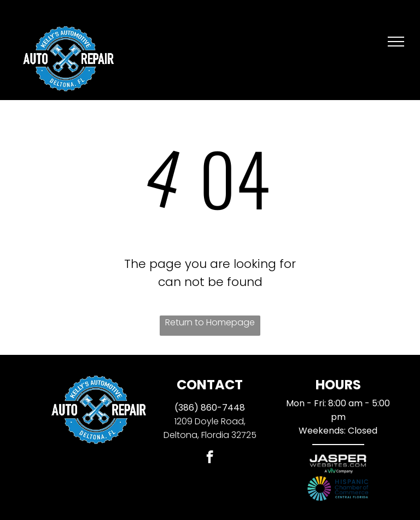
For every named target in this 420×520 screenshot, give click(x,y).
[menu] (396, 42)
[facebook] (210, 458)
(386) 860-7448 (210, 408)
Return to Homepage (210, 322)
